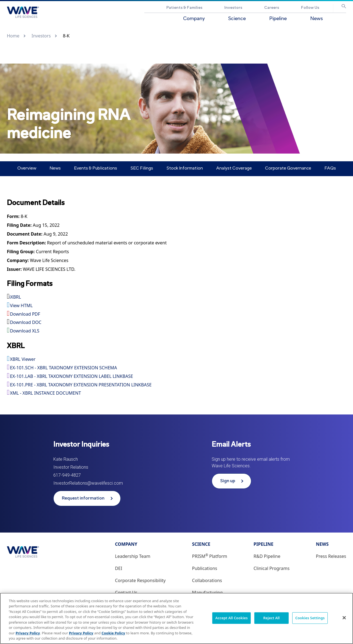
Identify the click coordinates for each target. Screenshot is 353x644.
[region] (176, 618)
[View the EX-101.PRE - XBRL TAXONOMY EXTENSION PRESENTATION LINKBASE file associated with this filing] (176, 385)
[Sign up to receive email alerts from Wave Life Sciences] (231, 481)
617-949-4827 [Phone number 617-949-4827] (67, 475)
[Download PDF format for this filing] (176, 314)
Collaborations (207, 580)
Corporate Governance (288, 168)
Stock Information (185, 168)
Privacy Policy (28, 633)
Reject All (272, 618)
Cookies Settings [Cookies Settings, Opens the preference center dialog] (310, 618)
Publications (205, 568)
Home (13, 36)
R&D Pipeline (267, 556)
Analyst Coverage (234, 168)
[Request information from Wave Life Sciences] (87, 498)
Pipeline (278, 19)
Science (237, 19)
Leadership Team (133, 556)
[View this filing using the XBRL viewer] (176, 359)
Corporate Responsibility (140, 580)
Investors (233, 8)
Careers (272, 8)
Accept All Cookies (231, 618)
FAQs (330, 168)
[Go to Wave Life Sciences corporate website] (23, 12)
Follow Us (310, 8)
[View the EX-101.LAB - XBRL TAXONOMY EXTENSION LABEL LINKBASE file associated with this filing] (176, 376)
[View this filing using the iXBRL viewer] (176, 297)
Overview (27, 168)
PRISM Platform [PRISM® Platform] (210, 556)
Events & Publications (96, 168)
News (316, 19)
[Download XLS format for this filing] (176, 331)
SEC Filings (142, 168)
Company (194, 19)
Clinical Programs (271, 568)
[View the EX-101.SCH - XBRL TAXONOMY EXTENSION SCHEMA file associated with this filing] (176, 368)
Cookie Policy (113, 633)
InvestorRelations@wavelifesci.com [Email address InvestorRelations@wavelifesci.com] (88, 483)
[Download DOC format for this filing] (176, 323)
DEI (118, 568)
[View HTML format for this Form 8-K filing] (24, 216)
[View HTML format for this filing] (176, 306)
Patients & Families (184, 8)
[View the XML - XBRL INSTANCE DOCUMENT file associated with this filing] (176, 393)
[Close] (344, 618)
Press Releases (331, 556)
